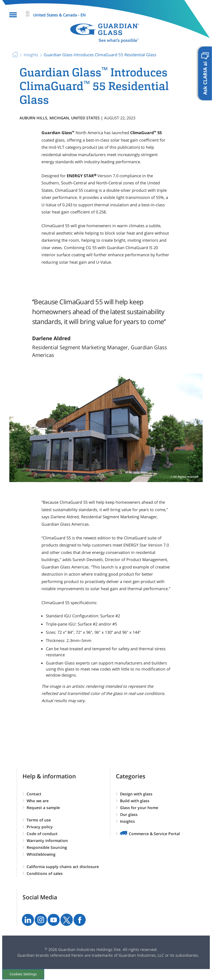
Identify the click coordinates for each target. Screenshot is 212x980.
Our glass (129, 814)
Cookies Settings (23, 974)
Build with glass (135, 801)
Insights (127, 821)
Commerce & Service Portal (154, 834)
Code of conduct (42, 834)
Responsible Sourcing (47, 847)
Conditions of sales (45, 873)
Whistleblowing (41, 854)
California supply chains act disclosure (63, 867)
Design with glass (136, 794)
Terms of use (39, 820)
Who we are (38, 801)
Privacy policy (40, 827)
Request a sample (43, 808)
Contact (34, 794)
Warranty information (47, 840)
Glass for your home (139, 808)
